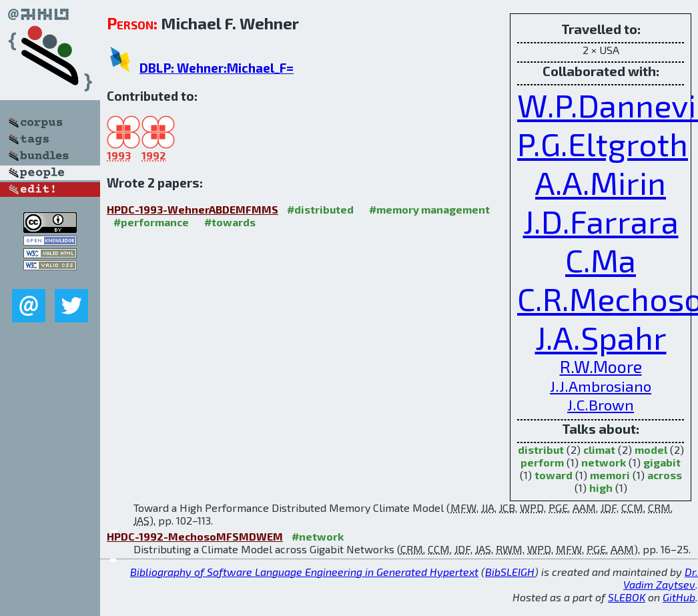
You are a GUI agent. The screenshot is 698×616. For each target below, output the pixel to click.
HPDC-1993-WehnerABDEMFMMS (193, 209)
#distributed (320, 209)
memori (610, 475)
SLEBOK (627, 597)
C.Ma (601, 260)
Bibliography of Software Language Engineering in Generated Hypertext (304, 572)
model (651, 449)
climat (599, 449)
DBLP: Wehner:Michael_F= (217, 68)
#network (318, 536)
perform (542, 462)
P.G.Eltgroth (603, 143)
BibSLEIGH (510, 572)
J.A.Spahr (601, 337)
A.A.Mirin (601, 182)
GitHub (679, 597)
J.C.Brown (601, 404)
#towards (230, 222)
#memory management (429, 209)
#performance (151, 222)
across (665, 475)
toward (554, 475)
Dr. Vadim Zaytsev (661, 578)
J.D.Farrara (601, 221)
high (601, 488)
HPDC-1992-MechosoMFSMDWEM (195, 536)
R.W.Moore (601, 366)
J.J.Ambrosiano (601, 386)
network (604, 462)
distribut (541, 449)
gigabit (662, 462)
